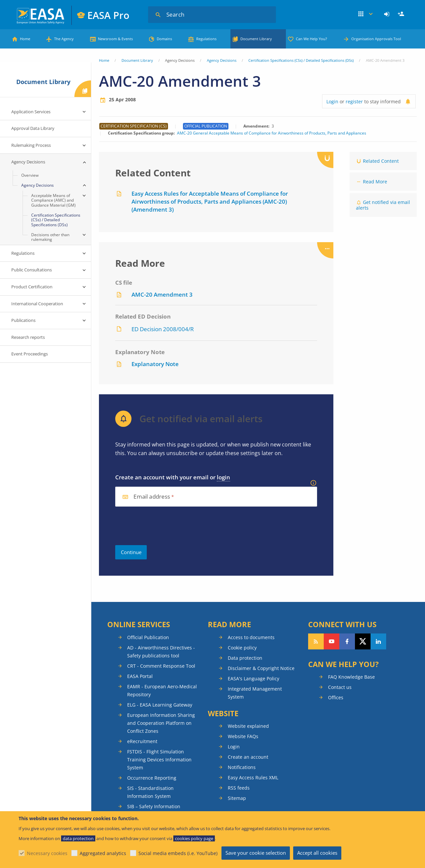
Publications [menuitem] (23, 320)
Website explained (248, 726)
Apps (365, 14)
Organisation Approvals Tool (376, 39)
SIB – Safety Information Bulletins (154, 810)
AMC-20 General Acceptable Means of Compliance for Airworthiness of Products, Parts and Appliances (272, 133)
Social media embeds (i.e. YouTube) (178, 853)
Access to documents (251, 637)
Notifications (242, 767)
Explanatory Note (155, 364)
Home (25, 39)
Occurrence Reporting (152, 778)
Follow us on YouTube (332, 641)
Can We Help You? (311, 39)
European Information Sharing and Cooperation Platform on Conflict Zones (161, 723)
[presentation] (166, 526)
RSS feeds (239, 788)
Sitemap (237, 798)
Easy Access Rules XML (253, 777)
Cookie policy (242, 648)
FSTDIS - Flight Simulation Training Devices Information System (159, 760)
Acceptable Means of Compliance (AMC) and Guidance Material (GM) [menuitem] (53, 200)
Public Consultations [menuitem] (32, 270)
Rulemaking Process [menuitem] (31, 145)
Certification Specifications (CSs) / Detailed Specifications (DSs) (301, 60)
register (354, 101)
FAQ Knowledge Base (351, 677)
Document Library (256, 39)
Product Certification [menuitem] (32, 287)
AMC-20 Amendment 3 (162, 294)
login (223, 477)
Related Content (381, 161)
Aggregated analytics (103, 853)
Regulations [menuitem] (23, 253)
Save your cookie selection (256, 853)
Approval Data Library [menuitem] (33, 128)
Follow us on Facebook (347, 641)
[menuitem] (388, 14)
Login (388, 14)
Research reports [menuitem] (28, 337)
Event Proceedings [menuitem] (30, 354)
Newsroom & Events (115, 39)
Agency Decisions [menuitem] (28, 162)
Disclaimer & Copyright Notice (261, 668)
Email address (152, 497)
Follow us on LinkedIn (378, 641)
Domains (164, 39)
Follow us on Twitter (363, 641)
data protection (78, 838)
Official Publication (148, 637)
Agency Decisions (222, 60)
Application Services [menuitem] (31, 112)
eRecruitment (142, 741)
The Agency (64, 39)
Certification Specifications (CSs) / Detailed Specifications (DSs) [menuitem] (56, 220)
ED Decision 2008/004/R (163, 329)
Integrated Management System (255, 693)
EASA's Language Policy (254, 678)
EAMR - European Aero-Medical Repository (162, 690)
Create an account (248, 757)
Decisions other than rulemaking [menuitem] (50, 237)
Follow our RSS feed (316, 641)
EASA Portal (140, 676)
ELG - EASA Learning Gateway (160, 705)
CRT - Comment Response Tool (161, 666)
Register (402, 14)
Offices (336, 697)
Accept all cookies (317, 853)
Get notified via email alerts (383, 205)
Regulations (206, 39)
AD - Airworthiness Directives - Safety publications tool (161, 652)
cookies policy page (194, 838)
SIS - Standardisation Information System (150, 792)
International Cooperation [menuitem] (37, 304)
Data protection (245, 658)
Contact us (340, 687)
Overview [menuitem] (30, 175)
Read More (375, 182)
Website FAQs (243, 736)
